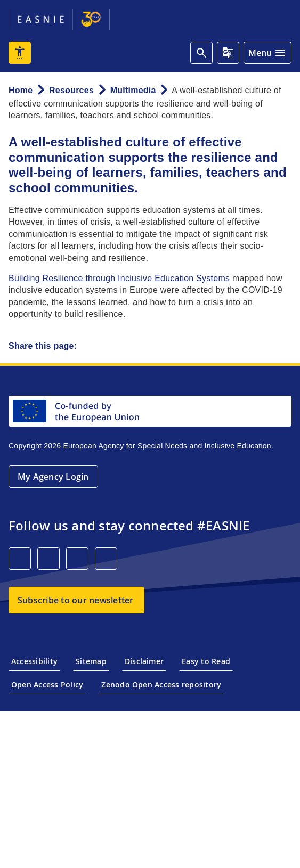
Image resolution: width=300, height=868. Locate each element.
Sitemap (91, 661)
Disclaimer (144, 661)
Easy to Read (206, 661)
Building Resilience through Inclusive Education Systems (119, 278)
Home (21, 90)
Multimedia (133, 90)
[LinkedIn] (20, 559)
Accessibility (34, 661)
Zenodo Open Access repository (161, 685)
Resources (71, 90)
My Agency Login (53, 477)
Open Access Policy (47, 685)
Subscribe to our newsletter (75, 600)
